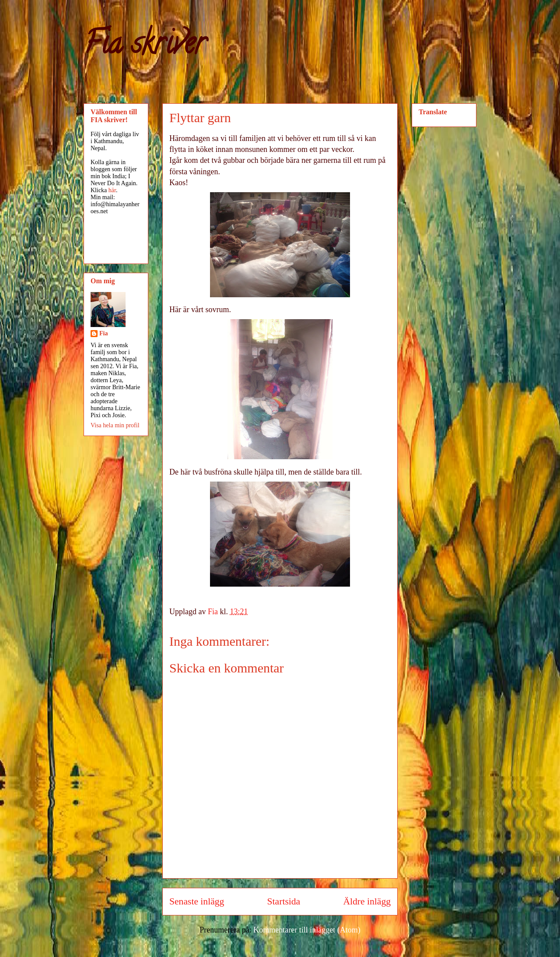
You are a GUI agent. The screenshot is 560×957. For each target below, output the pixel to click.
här (112, 190)
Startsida (284, 901)
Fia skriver (145, 46)
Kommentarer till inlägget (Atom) (307, 930)
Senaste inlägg (197, 901)
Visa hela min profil (115, 425)
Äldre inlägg (367, 901)
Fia (103, 333)
